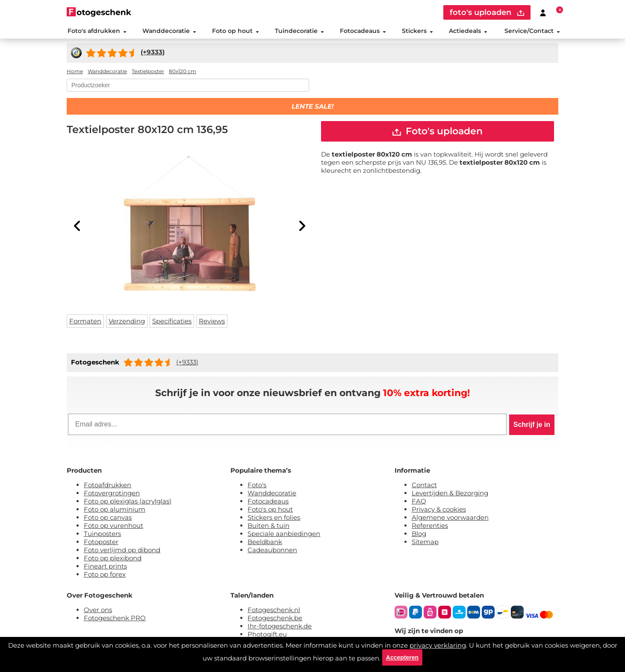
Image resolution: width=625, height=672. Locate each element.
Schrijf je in (532, 426)
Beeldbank (265, 543)
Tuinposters (102, 535)
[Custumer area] (543, 12)
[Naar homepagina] (99, 12)
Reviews (212, 322)
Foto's (257, 486)
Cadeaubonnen (272, 551)
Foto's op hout (270, 511)
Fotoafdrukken (108, 486)
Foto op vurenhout (114, 527)
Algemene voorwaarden (450, 519)
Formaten (85, 322)
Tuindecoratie (299, 32)
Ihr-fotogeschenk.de (280, 627)
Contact (424, 486)
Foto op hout (235, 32)
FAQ (419, 502)
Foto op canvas (108, 519)
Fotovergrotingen (112, 494)
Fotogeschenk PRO (115, 619)
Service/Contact (533, 32)
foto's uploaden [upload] (487, 12)
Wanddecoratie (168, 32)
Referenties (430, 527)
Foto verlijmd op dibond (122, 551)
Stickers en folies (274, 519)
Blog (419, 535)
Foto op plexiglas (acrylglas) (128, 502)
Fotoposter (101, 543)
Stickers (417, 32)
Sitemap (425, 543)
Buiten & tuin (268, 527)
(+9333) (187, 363)
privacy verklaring (438, 644)
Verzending (127, 322)
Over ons (98, 611)
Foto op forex (105, 576)
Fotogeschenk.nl (274, 611)
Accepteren (402, 657)
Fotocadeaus (363, 32)
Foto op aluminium (115, 511)
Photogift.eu (267, 635)
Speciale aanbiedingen (284, 535)
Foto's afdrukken (96, 32)
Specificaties (172, 322)
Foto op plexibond (113, 559)
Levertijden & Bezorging (450, 494)
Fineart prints (105, 567)
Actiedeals (468, 32)
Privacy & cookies (439, 511)
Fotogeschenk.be (275, 619)
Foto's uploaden (438, 133)
